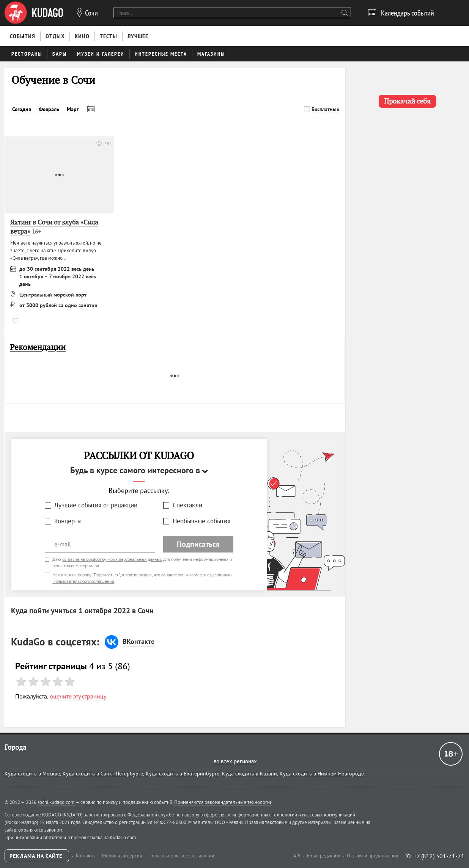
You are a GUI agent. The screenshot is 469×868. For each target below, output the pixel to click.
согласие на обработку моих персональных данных (112, 559)
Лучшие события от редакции (96, 505)
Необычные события (201, 521)
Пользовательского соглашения (83, 581)
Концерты (68, 521)
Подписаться (198, 544)
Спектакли (187, 505)
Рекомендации (38, 347)
